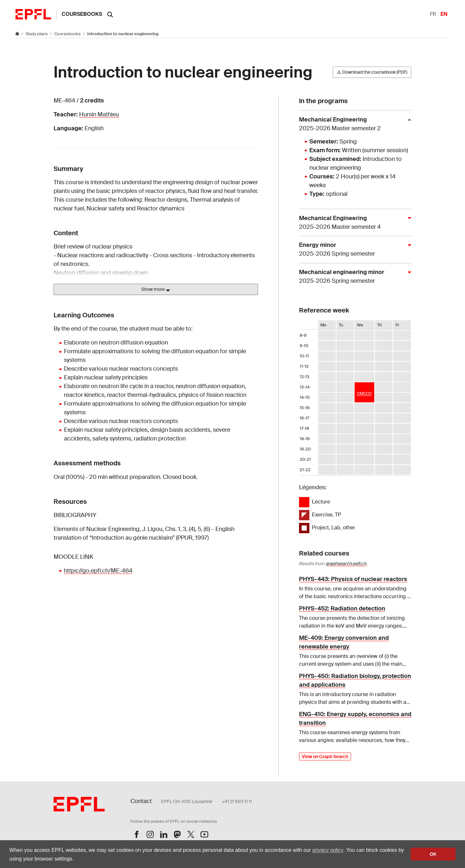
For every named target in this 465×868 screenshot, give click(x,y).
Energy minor (353, 250)
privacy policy (328, 850)
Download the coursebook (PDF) (372, 72)
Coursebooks (82, 14)
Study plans (37, 34)
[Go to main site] (18, 34)
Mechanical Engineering (353, 124)
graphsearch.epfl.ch (346, 564)
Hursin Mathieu (99, 114)
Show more (156, 290)
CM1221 (364, 393)
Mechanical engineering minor (353, 277)
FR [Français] (433, 14)
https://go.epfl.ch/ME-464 (98, 571)
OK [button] (433, 854)
